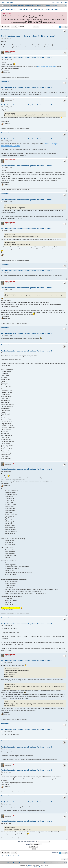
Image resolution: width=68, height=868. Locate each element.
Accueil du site (8, 6)
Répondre (5, 26)
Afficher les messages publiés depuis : (34, 842)
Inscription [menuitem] (56, 2)
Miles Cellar (41, 867)
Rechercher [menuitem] (66, 6)
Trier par (34, 844)
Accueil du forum (18, 6)
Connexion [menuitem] (64, 2)
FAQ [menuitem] (11, 2)
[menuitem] (44, 863)
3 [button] (64, 27)
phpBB (29, 866)
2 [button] (62, 27)
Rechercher (35, 26)
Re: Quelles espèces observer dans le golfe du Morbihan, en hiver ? (27, 57)
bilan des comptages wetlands (47, 66)
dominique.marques (10, 51)
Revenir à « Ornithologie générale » (11, 856)
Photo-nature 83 (5, 30)
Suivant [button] (66, 27)
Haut (66, 49)
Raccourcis (5, 2)
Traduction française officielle (31, 867)
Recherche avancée (38, 26)
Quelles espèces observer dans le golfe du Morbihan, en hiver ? (30, 10)
